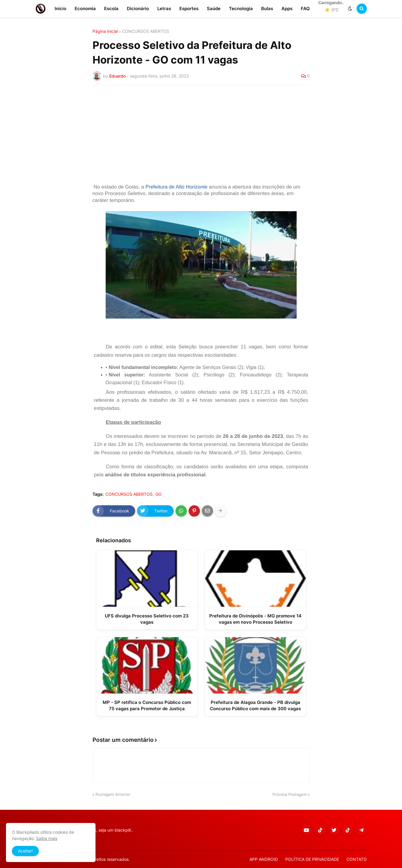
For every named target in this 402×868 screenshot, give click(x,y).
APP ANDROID (264, 859)
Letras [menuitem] (164, 9)
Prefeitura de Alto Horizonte (176, 187)
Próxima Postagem (290, 794)
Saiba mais (47, 838)
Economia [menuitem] (85, 9)
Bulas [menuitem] (267, 9)
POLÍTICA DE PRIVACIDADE (312, 859)
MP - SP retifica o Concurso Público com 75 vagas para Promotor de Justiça (147, 705)
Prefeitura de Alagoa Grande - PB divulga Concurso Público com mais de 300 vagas (255, 705)
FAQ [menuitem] (305, 9)
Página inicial (105, 31)
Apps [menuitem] (287, 9)
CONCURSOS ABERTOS (146, 31)
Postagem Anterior (113, 794)
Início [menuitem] (60, 9)
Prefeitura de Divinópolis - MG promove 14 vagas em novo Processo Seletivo (255, 619)
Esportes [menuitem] (189, 9)
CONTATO (357, 859)
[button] (350, 9)
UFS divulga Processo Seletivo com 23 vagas (147, 619)
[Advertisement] (201, 135)
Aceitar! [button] (25, 851)
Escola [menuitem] (111, 9)
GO (159, 494)
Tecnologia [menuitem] (241, 9)
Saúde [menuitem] (214, 9)
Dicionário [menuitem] (138, 9)
